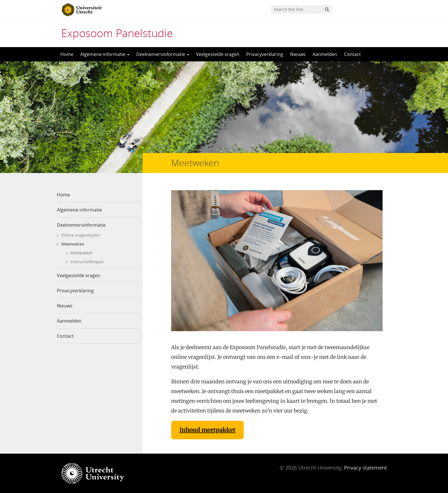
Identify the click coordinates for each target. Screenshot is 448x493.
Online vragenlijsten (81, 235)
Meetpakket (81, 253)
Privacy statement (365, 468)
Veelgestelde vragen (218, 54)
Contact (352, 54)
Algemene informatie (105, 54)
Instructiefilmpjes (87, 262)
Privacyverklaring (265, 54)
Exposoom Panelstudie (117, 33)
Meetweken (73, 244)
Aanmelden (325, 54)
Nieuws (298, 54)
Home (67, 54)
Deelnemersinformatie (163, 54)
